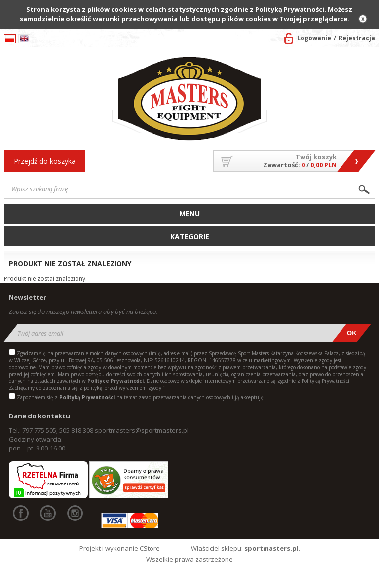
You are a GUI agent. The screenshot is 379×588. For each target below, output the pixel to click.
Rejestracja (357, 38)
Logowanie (314, 38)
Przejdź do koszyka (45, 161)
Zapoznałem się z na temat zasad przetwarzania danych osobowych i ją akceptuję (140, 397)
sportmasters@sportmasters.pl (142, 430)
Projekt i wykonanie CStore (120, 548)
